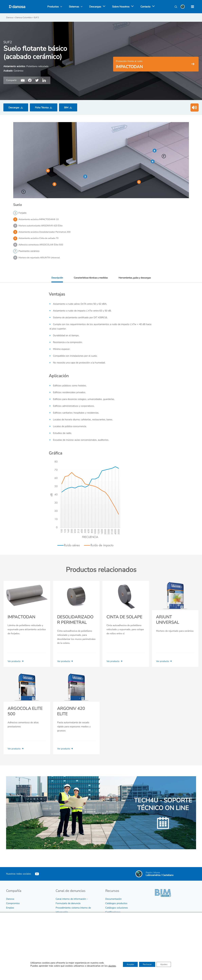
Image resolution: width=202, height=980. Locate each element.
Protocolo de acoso (66, 923)
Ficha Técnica (42, 107)
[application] (103, 7)
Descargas (14, 107)
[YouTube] (37, 871)
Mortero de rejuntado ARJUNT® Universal (41, 259)
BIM (66, 107)
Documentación (113, 896)
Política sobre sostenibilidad (21, 938)
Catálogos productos (116, 900)
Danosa (10, 896)
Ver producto (17, 663)
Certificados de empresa (19, 929)
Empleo (10, 905)
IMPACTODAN (21, 619)
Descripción (55, 279)
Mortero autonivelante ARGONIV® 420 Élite (42, 226)
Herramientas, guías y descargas (136, 279)
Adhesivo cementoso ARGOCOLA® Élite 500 (42, 246)
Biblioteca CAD (113, 918)
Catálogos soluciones (117, 905)
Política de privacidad (17, 946)
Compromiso (13, 900)
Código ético (13, 924)
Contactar (110, 966)
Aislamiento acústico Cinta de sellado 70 (40, 239)
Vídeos (109, 923)
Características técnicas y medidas (90, 279)
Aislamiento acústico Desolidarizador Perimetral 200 (46, 233)
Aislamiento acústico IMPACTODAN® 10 (40, 219)
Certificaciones (113, 909)
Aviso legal (12, 951)
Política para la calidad (18, 933)
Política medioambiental (19, 942)
